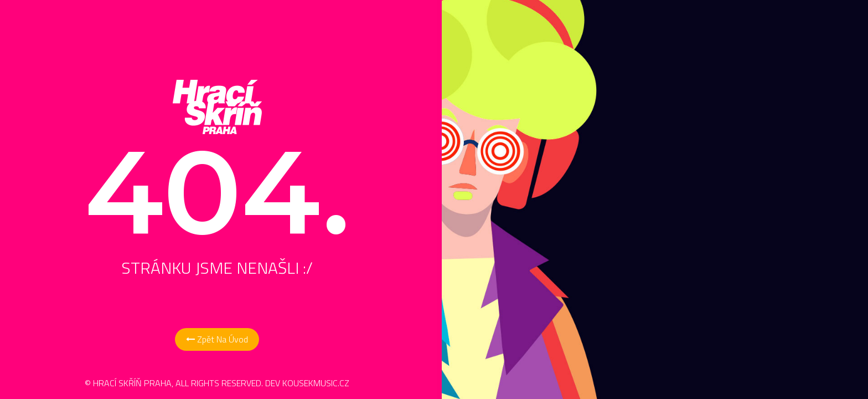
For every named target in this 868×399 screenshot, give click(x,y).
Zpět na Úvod (217, 339)
